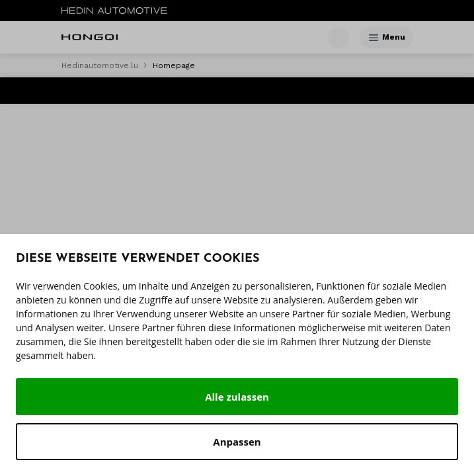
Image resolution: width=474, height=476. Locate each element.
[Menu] (374, 38)
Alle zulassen (237, 397)
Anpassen (237, 442)
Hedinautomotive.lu (100, 65)
